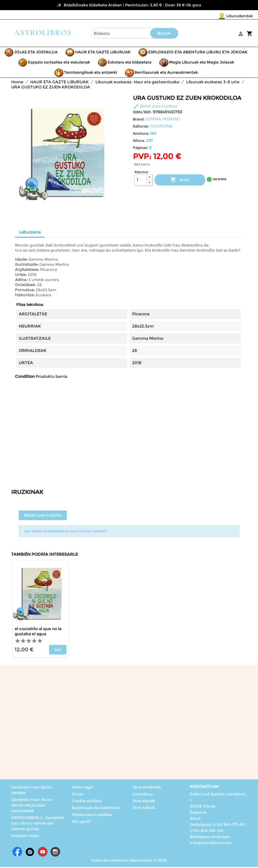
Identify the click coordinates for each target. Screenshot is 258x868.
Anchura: (141, 134)
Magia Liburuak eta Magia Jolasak (202, 63)
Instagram (55, 853)
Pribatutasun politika (92, 816)
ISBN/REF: (142, 113)
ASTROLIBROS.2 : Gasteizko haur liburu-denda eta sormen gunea (38, 824)
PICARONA (161, 127)
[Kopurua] (141, 181)
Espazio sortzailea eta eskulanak (59, 63)
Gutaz (78, 795)
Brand (138, 120)
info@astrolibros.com (211, 844)
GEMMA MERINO (162, 120)
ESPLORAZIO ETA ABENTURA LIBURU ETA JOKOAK (198, 53)
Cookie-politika (87, 802)
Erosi (180, 181)
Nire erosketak (147, 788)
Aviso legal (82, 788)
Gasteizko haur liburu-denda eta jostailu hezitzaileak (32, 806)
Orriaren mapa (25, 837)
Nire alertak (144, 802)
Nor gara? (82, 822)
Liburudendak (210, 16)
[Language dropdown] (242, 16)
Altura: (139, 142)
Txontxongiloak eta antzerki (90, 73)
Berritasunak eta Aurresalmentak (166, 73)
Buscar (164, 34)
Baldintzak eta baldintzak (96, 809)
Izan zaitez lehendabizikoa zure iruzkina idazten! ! (66, 532)
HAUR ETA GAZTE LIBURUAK (103, 53)
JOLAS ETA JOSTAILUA (36, 53)
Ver (58, 651)
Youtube (43, 853)
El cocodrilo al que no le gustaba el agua (38, 632)
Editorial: (141, 127)
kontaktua (143, 795)
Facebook (17, 853)
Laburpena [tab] (30, 233)
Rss (30, 853)
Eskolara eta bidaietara (130, 63)
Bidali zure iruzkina (155, 107)
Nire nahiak (144, 809)
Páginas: (140, 149)
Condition (25, 377)
